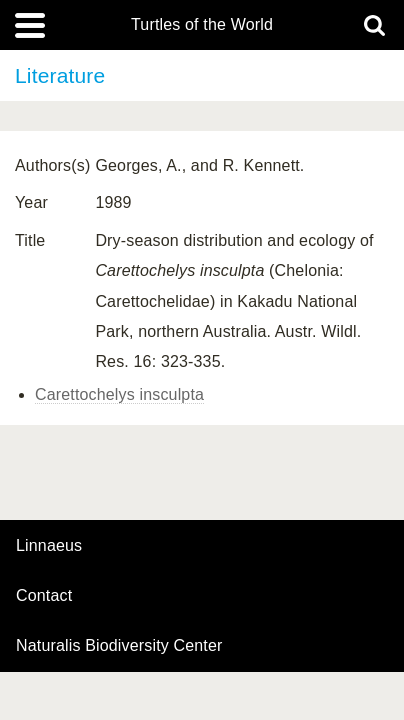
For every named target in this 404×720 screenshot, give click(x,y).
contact (44, 595)
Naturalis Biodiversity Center (119, 646)
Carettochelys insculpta (119, 394)
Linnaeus (49, 546)
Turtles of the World (202, 25)
